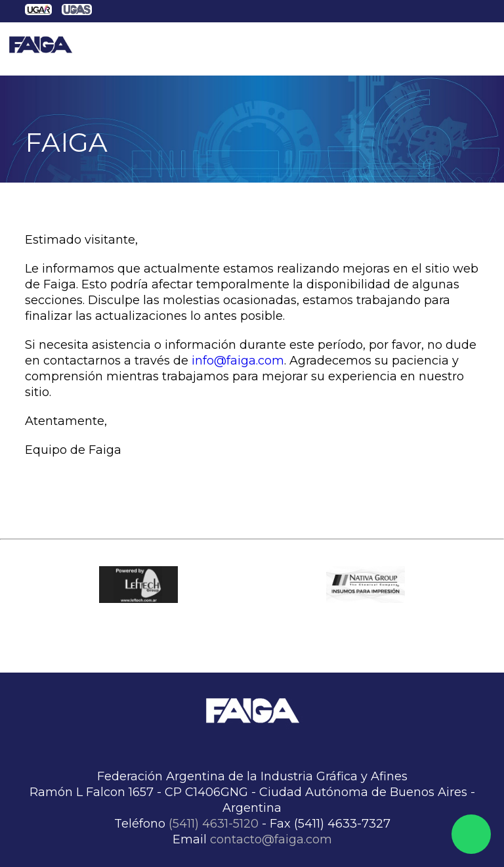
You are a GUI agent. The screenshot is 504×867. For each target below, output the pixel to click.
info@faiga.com (238, 361)
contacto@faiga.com (271, 839)
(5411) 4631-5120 (214, 824)
